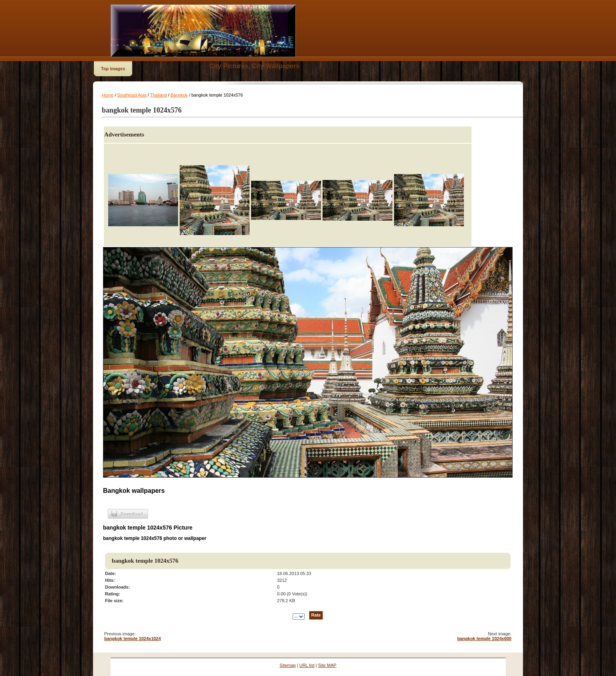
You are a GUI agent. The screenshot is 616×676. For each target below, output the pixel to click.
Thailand (158, 95)
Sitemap (287, 665)
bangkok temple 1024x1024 (133, 638)
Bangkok (179, 95)
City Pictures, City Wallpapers (254, 66)
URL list (307, 665)
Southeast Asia (132, 95)
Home (108, 95)
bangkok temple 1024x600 (484, 638)
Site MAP (327, 665)
